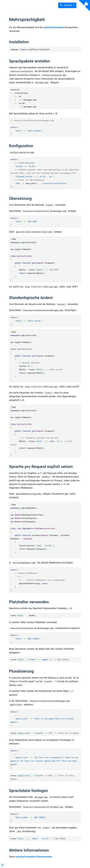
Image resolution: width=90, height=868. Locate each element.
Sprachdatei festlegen (29, 791)
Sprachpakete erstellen (30, 61)
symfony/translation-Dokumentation (34, 857)
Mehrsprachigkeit (27, 19)
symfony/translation (54, 27)
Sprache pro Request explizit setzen (41, 467)
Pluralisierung (21, 671)
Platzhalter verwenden (29, 602)
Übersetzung (20, 198)
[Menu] (3, 865)
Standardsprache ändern (31, 298)
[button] (67, 5)
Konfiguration (21, 146)
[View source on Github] (84, 6)
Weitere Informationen (29, 850)
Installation (19, 42)
